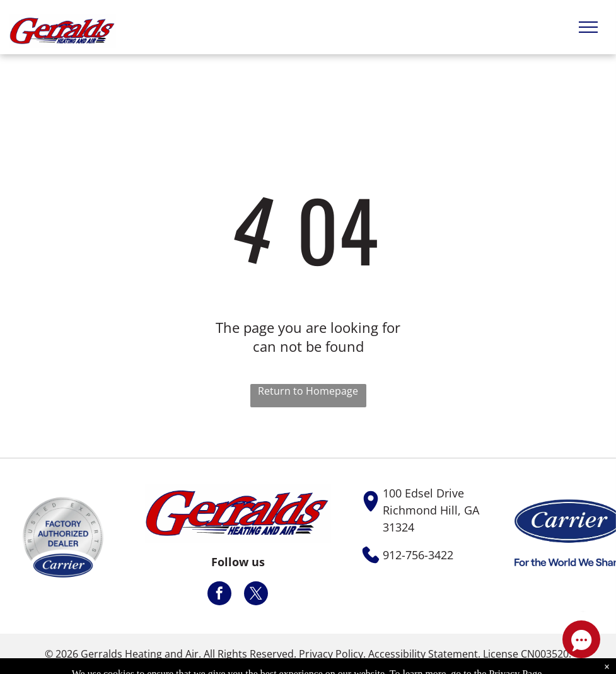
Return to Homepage (308, 391)
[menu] (588, 27)
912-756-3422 (418, 555)
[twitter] (256, 595)
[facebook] (219, 595)
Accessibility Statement (423, 654)
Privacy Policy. (332, 654)
